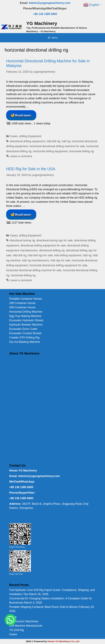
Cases (14, 136)
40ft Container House (22, 307)
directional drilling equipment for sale (43, 246)
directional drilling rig (52, 250)
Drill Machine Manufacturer (26, 626)
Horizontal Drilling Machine (26, 312)
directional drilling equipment (27, 141)
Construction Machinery (24, 621)
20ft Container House (22, 303)
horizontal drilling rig (81, 151)
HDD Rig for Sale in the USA (31, 169)
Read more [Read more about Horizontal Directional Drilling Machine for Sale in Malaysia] (23, 115)
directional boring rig (22, 240)
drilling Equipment (30, 136)
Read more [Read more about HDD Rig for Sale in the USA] (23, 214)
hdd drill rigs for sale (40, 255)
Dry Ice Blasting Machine (25, 342)
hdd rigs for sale (60, 260)
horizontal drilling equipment (50, 151)
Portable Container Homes (26, 299)
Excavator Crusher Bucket (25, 333)
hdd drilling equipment (68, 255)
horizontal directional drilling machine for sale (57, 146)
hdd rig (66, 141)
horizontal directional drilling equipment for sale (58, 265)
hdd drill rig (53, 141)
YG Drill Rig (16, 630)
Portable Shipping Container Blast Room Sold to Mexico (44, 607)
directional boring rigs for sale (55, 240)
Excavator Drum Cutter (23, 329)
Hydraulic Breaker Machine (26, 325)
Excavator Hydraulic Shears (26, 320)
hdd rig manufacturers (36, 260)
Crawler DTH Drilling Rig (24, 338)
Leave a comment (21, 156)
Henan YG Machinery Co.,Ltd (63, 641)
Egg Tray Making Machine (25, 316)
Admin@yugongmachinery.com (50, 3)
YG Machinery (42, 23)
